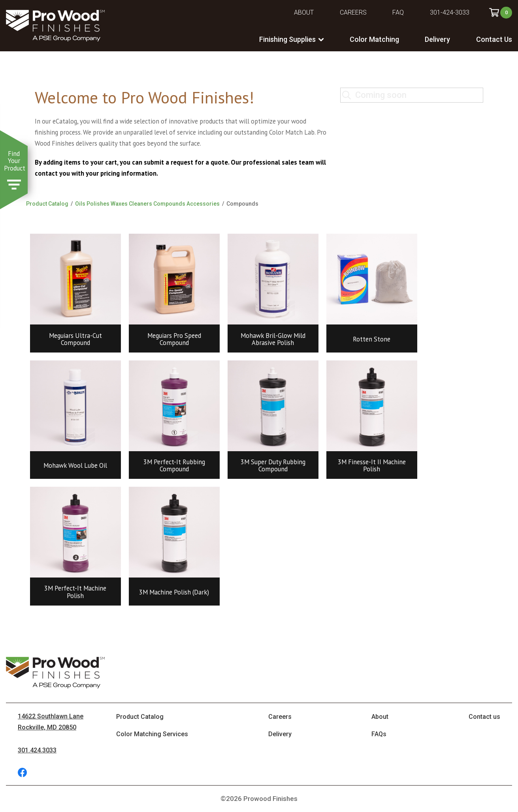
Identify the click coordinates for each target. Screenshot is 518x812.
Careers (353, 12)
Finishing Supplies (287, 39)
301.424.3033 (37, 750)
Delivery (437, 39)
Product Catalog (47, 204)
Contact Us (494, 39)
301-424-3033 (450, 12)
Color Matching (374, 39)
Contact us (484, 717)
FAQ (398, 12)
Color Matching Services (152, 734)
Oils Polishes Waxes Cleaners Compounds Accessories (147, 204)
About (304, 12)
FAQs (379, 734)
